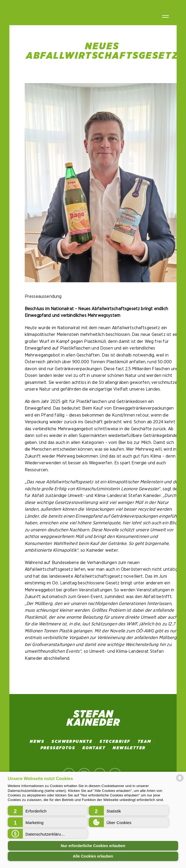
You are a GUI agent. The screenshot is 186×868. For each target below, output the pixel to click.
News (37, 741)
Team (145, 741)
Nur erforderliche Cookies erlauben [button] (93, 846)
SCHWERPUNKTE (72, 741)
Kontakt (94, 748)
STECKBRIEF (115, 741)
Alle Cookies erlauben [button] (93, 856)
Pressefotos (58, 748)
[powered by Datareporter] (180, 781)
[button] (48, 811)
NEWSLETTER (129, 748)
